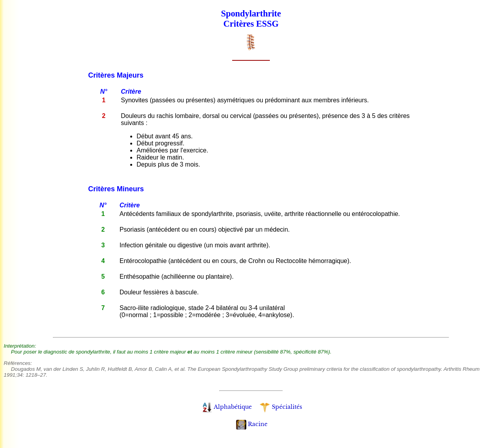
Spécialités (281, 407)
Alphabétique (227, 407)
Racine (252, 424)
